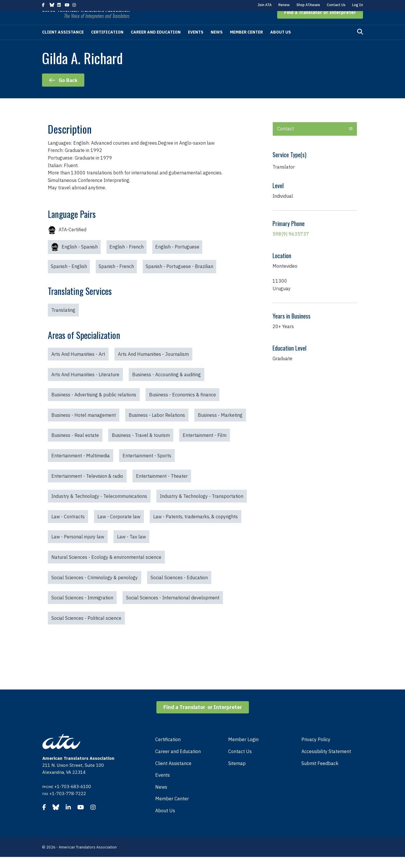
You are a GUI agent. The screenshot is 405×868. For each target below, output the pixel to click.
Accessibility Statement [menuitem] (326, 762)
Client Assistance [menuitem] (173, 774)
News (217, 43)
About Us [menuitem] (165, 822)
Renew (284, 5)
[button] (320, 23)
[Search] (360, 43)
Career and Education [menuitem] (178, 762)
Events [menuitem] (163, 786)
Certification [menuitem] (168, 750)
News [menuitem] (161, 798)
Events (196, 43)
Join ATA (265, 5)
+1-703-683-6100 (73, 798)
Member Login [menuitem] (243, 750)
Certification (107, 43)
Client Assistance (63, 43)
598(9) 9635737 (291, 245)
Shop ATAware (308, 5)
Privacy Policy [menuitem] (316, 750)
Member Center (246, 43)
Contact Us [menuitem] (240, 762)
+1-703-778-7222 (68, 805)
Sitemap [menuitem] (237, 774)
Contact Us (336, 5)
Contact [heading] (286, 140)
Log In (358, 5)
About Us (281, 43)
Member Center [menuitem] (172, 810)
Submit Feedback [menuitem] (320, 774)
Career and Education (156, 43)
